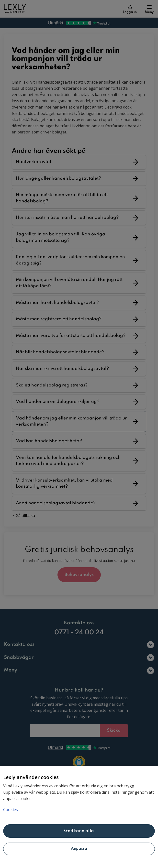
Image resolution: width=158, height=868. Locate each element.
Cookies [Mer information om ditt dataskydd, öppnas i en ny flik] (11, 810)
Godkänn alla (79, 831)
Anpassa (79, 849)
